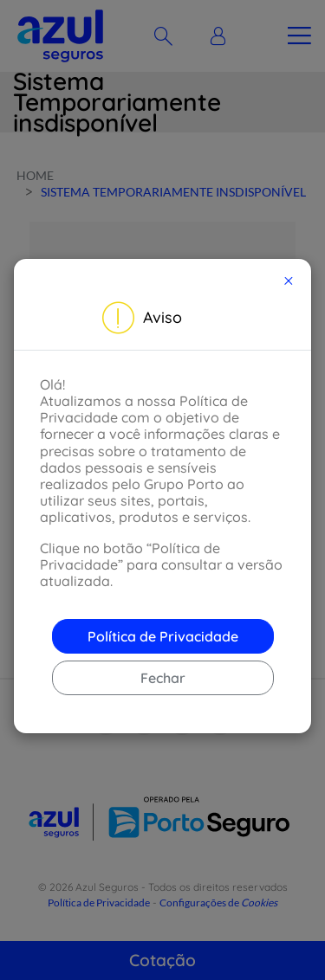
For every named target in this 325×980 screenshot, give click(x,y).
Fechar (163, 678)
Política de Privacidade (163, 636)
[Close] (289, 280)
